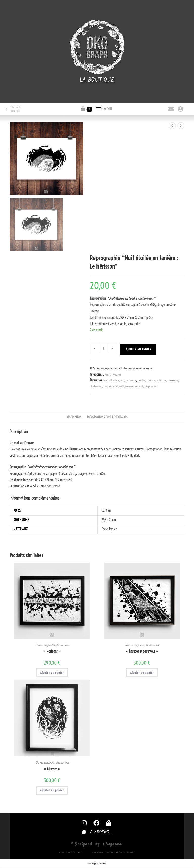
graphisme (160, 380)
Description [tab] (74, 417)
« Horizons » (52, 651)
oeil (122, 386)
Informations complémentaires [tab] (107, 417)
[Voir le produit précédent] (172, 126)
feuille (141, 380)
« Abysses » (52, 769)
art (123, 380)
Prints (108, 374)
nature (108, 386)
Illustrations (63, 645)
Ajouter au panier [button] (52, 673)
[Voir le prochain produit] (181, 126)
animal (108, 380)
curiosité (131, 380)
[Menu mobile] (102, 108)
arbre (116, 380)
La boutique (97, 80)
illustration (96, 386)
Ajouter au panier (138, 349)
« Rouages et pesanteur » (142, 651)
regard (139, 386)
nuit (116, 386)
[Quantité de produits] (104, 348)
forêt (150, 380)
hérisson (173, 380)
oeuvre (129, 386)
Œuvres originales (45, 645)
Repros (117, 374)
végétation (151, 386)
